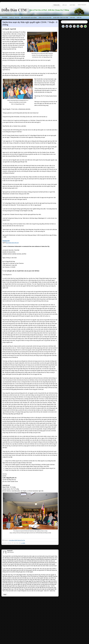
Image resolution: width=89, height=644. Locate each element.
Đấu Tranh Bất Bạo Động (29, 18)
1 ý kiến (23, 543)
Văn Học (72, 18)
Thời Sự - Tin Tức (14, 18)
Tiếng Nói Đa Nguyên (45, 18)
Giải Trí (79, 18)
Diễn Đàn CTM (14, 10)
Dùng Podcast (82, 5)
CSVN (16, 540)
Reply (5, 595)
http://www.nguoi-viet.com (12, 243)
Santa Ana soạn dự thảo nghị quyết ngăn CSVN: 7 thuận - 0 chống (30, 23)
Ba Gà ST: (10, 551)
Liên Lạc (65, 5)
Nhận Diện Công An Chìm (61, 18)
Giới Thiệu (72, 5)
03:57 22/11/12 (11, 552)
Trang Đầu (56, 5)
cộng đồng (11, 540)
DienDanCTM (6, 241)
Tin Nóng (5, 17)
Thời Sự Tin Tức (21, 540)
